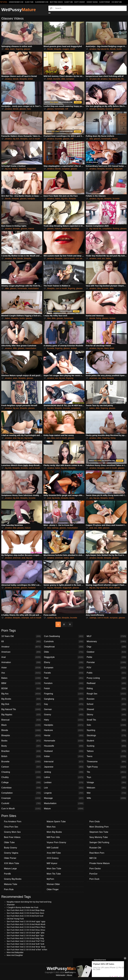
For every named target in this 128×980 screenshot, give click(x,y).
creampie (25, 618)
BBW (21, 683)
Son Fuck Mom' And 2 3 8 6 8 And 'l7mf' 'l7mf (25, 941)
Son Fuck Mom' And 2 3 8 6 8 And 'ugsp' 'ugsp (26, 921)
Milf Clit (93, 858)
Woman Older (53, 884)
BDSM (21, 689)
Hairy (64, 720)
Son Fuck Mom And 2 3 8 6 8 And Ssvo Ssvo (25, 913)
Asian (21, 668)
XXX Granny (53, 858)
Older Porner (105, 2)
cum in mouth (34, 139)
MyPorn (50, 879)
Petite (107, 657)
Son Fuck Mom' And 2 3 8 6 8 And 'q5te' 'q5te (26, 933)
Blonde (21, 730)
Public (107, 673)
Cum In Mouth (21, 809)
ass (103, 258)
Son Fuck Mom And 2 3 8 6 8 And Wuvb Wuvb (26, 924)
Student (107, 741)
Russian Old (95, 848)
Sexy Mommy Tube (99, 837)
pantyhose (66, 229)
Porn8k (7, 874)
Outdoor (107, 652)
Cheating (21, 772)
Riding (107, 689)
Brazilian (21, 751)
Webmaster (61, 975)
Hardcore (64, 730)
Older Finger (53, 889)
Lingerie (64, 793)
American (21, 652)
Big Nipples (21, 715)
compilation (107, 229)
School (107, 704)
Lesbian (64, 783)
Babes (21, 678)
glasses (27, 49)
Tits (107, 772)
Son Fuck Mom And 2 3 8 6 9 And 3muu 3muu (26, 930)
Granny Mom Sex (12, 832)
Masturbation (64, 803)
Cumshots (64, 642)
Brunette (21, 762)
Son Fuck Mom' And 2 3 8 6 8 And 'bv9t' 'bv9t (25, 944)
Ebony (64, 662)
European (64, 668)
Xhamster (11, 905)
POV (107, 668)
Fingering (64, 694)
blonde (50, 49)
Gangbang (64, 699)
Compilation (21, 793)
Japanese (64, 767)
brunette (57, 79)
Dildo (64, 652)
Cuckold (21, 803)
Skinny (107, 715)
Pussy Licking (107, 678)
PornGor (93, 874)
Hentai (64, 736)
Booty (21, 746)
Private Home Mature (100, 863)
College (21, 783)
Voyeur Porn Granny (56, 842)
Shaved (107, 709)
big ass (8, 169)
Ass (21, 673)
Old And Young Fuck (15, 919)
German (64, 709)
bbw (91, 139)
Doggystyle (64, 657)
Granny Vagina (92, 2)
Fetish (64, 689)
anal (99, 258)
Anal (21, 657)
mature (115, 139)
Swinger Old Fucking (99, 842)
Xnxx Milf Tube (54, 853)
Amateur (21, 647)
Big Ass (21, 694)
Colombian (21, 788)
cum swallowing (82, 258)
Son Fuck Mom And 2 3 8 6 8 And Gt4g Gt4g (25, 938)
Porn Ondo (95, 822)
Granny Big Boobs (13, 879)
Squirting (107, 730)
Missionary (107, 642)
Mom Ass (51, 827)
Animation (21, 662)
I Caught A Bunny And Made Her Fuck (23, 907)
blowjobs (58, 49)
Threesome (107, 762)
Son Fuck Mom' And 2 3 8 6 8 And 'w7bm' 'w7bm (27, 950)
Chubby (21, 777)
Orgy (107, 647)
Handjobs (64, 725)
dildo (7, 49)
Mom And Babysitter (15, 952)
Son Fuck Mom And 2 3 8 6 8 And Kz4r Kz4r (25, 916)
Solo (107, 725)
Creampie (21, 798)
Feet (64, 678)
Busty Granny (80, 2)
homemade (59, 109)
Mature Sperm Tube (56, 822)
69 (21, 642)
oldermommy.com (42, 2)
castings (55, 528)
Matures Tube (11, 884)
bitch (72, 558)
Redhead (107, 683)
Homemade (64, 741)
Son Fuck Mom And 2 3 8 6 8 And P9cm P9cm (26, 927)
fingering (19, 49)
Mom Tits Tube (54, 874)
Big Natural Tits (21, 709)
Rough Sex (107, 694)
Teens (107, 756)
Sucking (107, 746)
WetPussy (19, 10)
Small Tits (107, 720)
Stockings (107, 736)
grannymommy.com (16, 2)
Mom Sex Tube (54, 869)
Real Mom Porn (97, 853)
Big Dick (21, 704)
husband (32, 588)
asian (15, 378)
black (106, 348)
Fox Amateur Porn (13, 822)
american (93, 378)
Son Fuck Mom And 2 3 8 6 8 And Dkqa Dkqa (26, 910)
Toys (107, 777)
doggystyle (32, 169)
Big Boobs (21, 699)
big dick (16, 139)
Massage (64, 798)
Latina (64, 777)
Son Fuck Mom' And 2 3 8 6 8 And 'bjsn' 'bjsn (25, 936)
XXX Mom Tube (117, 2)
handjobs (31, 199)
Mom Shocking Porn (99, 827)
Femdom (64, 683)
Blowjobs (21, 736)
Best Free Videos (56, 2)
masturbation (33, 288)
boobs (119, 49)
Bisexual (21, 720)
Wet (107, 793)
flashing (116, 229)
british (30, 79)
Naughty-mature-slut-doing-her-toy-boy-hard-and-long (29, 902)
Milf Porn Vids (53, 837)
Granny (64, 715)
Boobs (21, 741)
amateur (93, 49)
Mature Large (10, 869)
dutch (12, 49)
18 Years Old (21, 636)
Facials (64, 673)
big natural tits (103, 49)
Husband (64, 751)
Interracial (64, 762)
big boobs (29, 438)
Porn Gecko (95, 869)
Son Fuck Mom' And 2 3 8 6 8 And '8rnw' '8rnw (26, 947)
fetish (112, 348)
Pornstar (107, 662)
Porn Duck (94, 879)
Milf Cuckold (52, 848)
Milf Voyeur (52, 863)
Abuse (70, 975)
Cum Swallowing (64, 636)
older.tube (29, 2)
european (70, 79)
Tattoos (107, 751)
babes (58, 199)
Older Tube (69, 2)
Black (21, 725)
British (21, 756)
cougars (66, 49)
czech (72, 49)
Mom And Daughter (15, 955)
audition (51, 618)
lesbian (112, 318)
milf (67, 109)
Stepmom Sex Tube (99, 832)
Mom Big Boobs (54, 832)
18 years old (95, 79)
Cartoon (21, 767)
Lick (64, 788)
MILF (107, 636)
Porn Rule (9, 889)
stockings (75, 229)
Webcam (107, 788)
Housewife (64, 746)
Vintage (107, 783)
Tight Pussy (107, 767)
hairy (29, 109)
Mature (64, 809)
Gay (64, 704)
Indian (64, 756)
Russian (107, 699)
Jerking (64, 772)
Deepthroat (64, 647)
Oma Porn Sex (11, 827)
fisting (99, 318)
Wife (107, 798)
